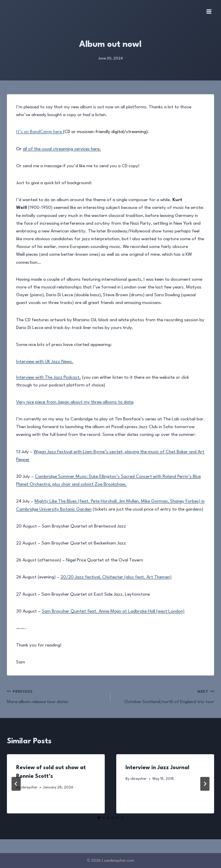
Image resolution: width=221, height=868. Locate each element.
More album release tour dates (56, 696)
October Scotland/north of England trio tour (165, 696)
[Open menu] (209, 11)
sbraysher (29, 787)
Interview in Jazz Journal (157, 768)
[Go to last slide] (16, 784)
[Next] (205, 784)
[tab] (99, 818)
